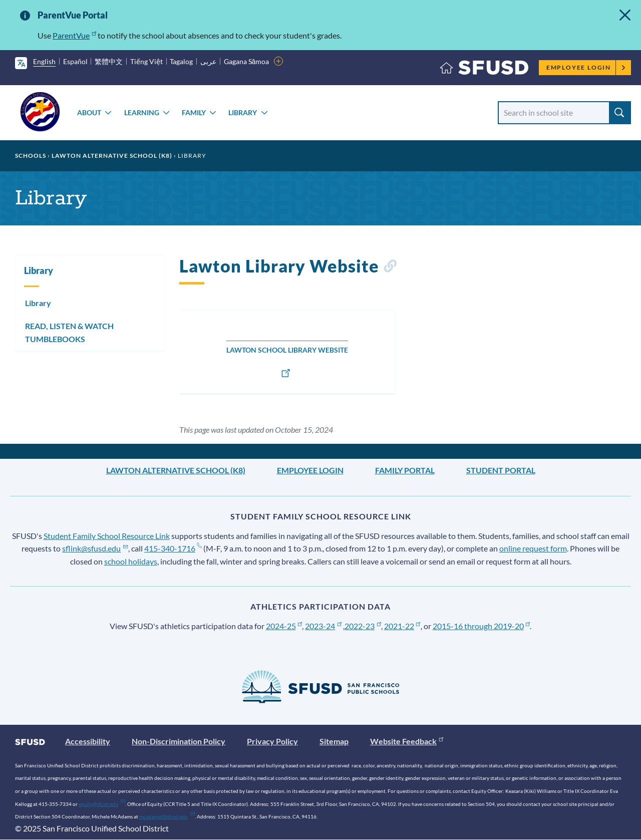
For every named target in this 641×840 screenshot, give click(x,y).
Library (243, 112)
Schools (31, 156)
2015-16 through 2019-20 (482, 626)
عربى (208, 61)
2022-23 (363, 626)
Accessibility (88, 741)
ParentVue (74, 35)
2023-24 (323, 626)
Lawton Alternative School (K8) (112, 156)
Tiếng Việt (146, 61)
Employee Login (586, 67)
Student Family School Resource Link (107, 536)
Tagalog (181, 61)
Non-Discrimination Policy (179, 741)
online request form (533, 548)
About (89, 112)
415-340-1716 (173, 548)
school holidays (131, 561)
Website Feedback (407, 741)
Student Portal (501, 470)
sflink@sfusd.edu (95, 548)
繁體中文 (109, 61)
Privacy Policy (272, 741)
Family (194, 112)
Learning (142, 112)
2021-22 (402, 626)
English (44, 61)
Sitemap (334, 741)
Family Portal (405, 470)
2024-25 (284, 626)
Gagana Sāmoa (247, 61)
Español (75, 61)
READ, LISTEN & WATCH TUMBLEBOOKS (69, 332)
